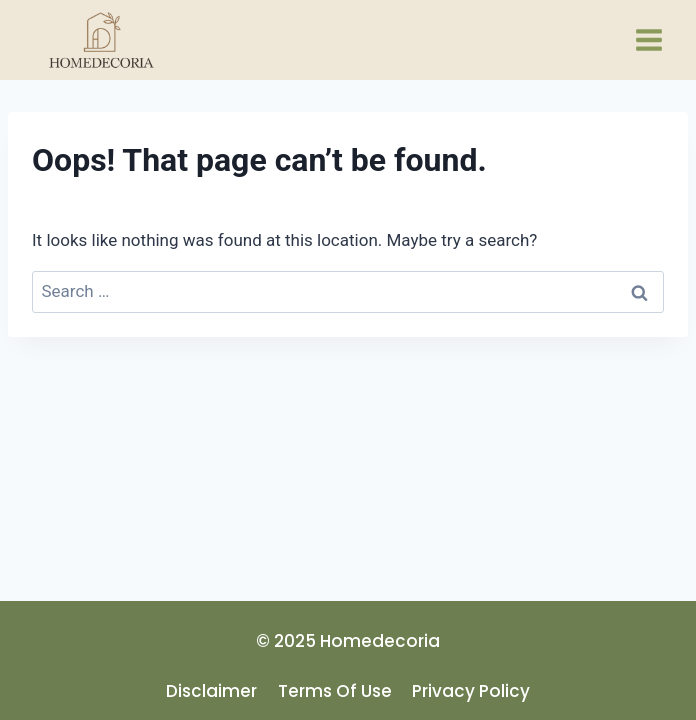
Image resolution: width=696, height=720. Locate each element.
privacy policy (471, 691)
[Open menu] (648, 39)
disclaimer (211, 691)
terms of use (335, 691)
